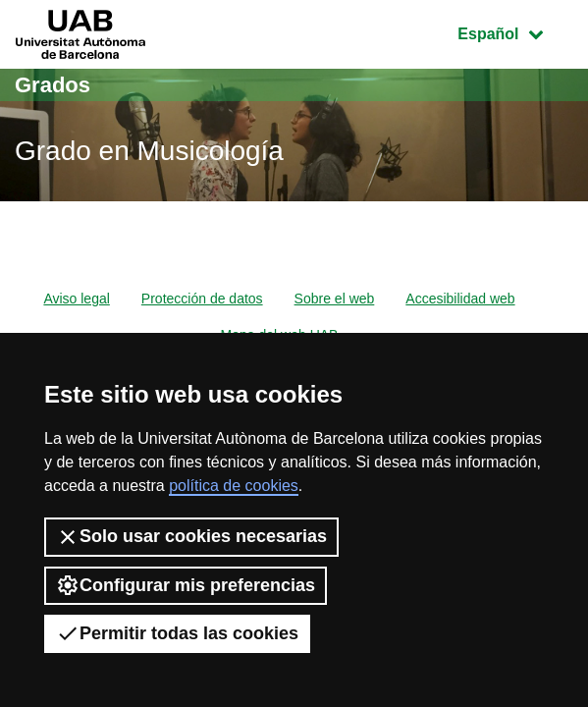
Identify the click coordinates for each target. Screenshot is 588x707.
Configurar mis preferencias (186, 585)
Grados (53, 85)
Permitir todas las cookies (177, 633)
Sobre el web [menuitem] (335, 299)
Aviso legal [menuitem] (76, 299)
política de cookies (234, 486)
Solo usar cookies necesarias (191, 537)
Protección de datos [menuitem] (202, 299)
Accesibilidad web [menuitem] (460, 299)
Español (515, 32)
